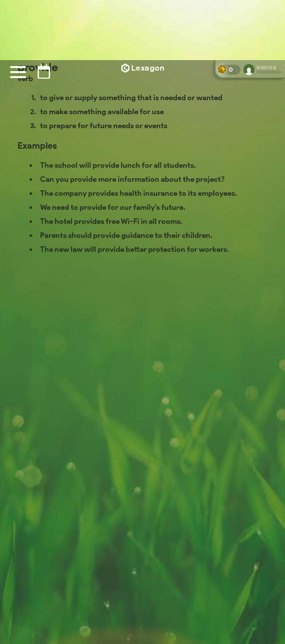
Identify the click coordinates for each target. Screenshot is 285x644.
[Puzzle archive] (44, 71)
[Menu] (18, 72)
